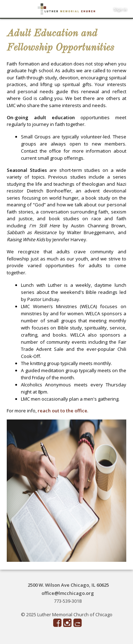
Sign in (120, 9)
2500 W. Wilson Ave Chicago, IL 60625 (68, 585)
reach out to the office (62, 411)
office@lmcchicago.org (68, 593)
